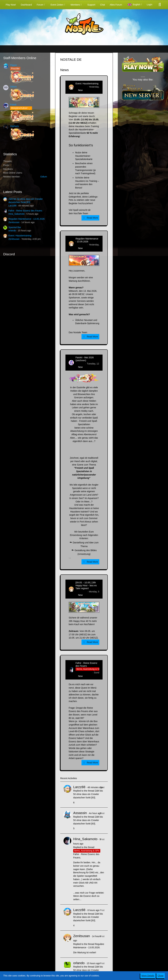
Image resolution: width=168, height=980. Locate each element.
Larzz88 (12, 206)
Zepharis (14, 126)
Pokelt (13, 105)
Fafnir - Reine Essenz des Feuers (25, 211)
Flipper (14, 65)
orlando (12, 231)
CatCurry (80, 364)
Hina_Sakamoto (17, 214)
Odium (13, 87)
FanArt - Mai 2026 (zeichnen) (85, 359)
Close (161, 976)
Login (150, 5)
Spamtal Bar (15, 227)
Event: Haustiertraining (20, 236)
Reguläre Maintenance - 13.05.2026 (26, 219)
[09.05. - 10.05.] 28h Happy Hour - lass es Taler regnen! (86, 585)
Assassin (80, 813)
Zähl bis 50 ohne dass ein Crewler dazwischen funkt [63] (88, 794)
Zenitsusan (14, 222)
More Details (148, 976)
